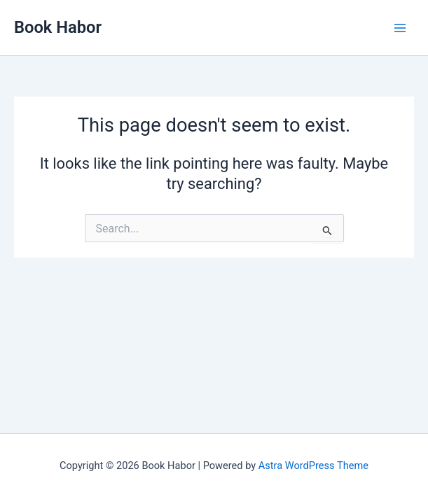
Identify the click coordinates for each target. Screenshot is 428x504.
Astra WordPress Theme (313, 465)
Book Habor (58, 27)
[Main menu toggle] (400, 27)
